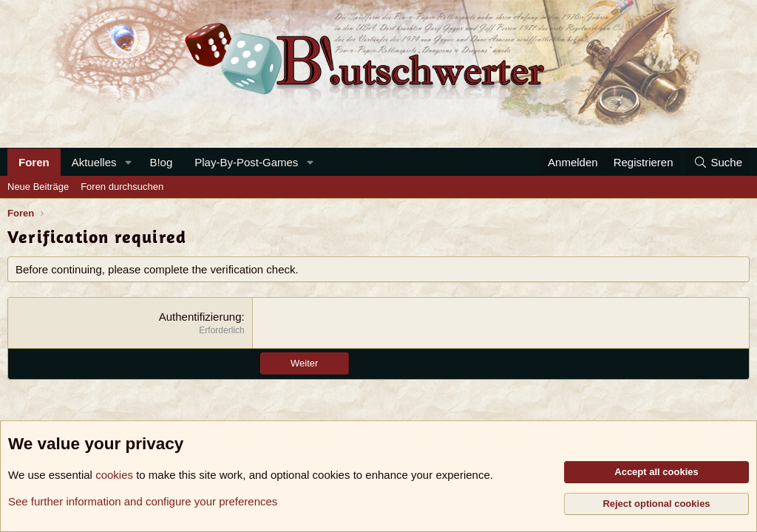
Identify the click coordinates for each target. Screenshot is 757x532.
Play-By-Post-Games (246, 162)
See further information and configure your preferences (143, 501)
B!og (161, 162)
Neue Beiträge (38, 187)
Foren (34, 162)
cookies (114, 475)
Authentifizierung (200, 317)
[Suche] (718, 162)
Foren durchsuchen (122, 187)
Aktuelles (94, 162)
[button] (128, 162)
